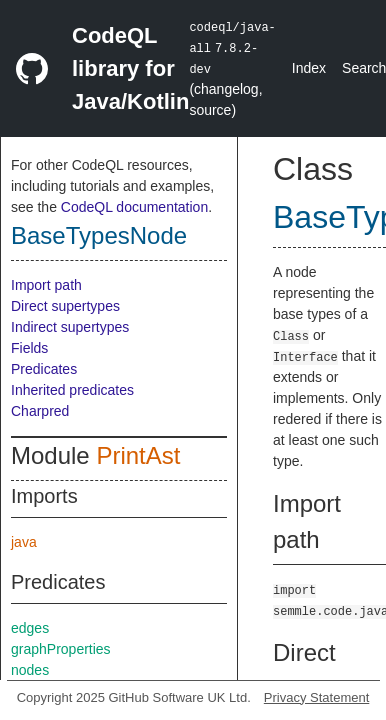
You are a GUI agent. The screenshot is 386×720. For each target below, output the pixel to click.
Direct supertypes (65, 306)
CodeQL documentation (134, 207)
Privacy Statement (317, 697)
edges (30, 628)
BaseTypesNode (99, 235)
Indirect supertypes (70, 327)
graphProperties (61, 649)
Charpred (40, 411)
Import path (46, 285)
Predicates (44, 369)
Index (309, 68)
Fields (29, 348)
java (24, 542)
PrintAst (138, 455)
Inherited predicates (72, 390)
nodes (30, 670)
